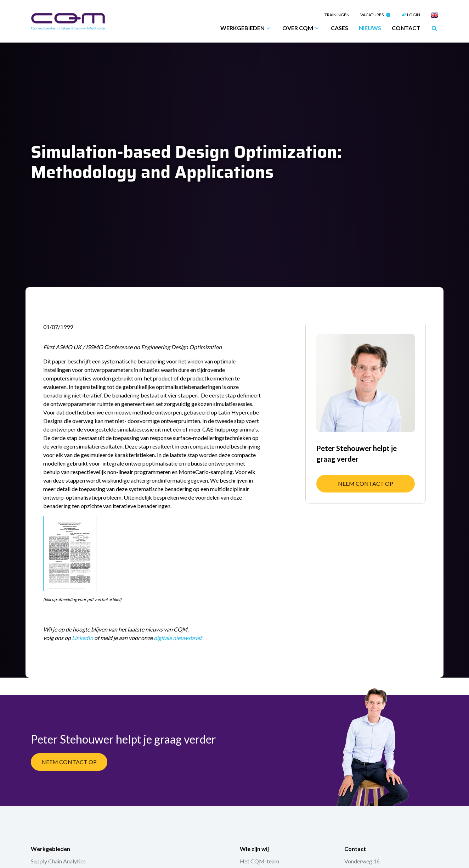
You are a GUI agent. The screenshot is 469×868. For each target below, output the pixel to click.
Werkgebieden (246, 28)
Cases (340, 28)
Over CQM (301, 28)
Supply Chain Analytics (58, 861)
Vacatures (375, 15)
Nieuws (370, 28)
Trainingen (337, 15)
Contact (406, 28)
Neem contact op (366, 483)
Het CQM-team (259, 861)
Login (411, 15)
